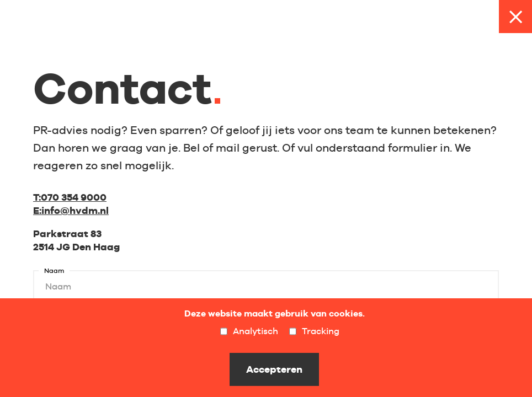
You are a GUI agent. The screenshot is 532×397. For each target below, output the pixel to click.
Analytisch (249, 331)
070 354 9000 (70, 197)
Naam (54, 271)
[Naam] (266, 287)
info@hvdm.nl (71, 210)
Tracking (314, 331)
